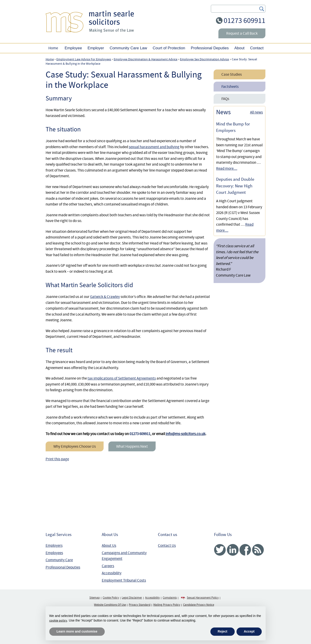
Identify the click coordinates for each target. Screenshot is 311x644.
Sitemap (95, 598)
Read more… (227, 168)
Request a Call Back (242, 33)
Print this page (57, 459)
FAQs (225, 99)
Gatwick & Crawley (105, 297)
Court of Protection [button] (169, 48)
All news (256, 112)
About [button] (239, 48)
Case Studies (232, 74)
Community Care (59, 560)
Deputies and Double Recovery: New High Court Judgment (235, 186)
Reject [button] (223, 631)
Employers (54, 545)
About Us (109, 545)
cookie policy (58, 620)
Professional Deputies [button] (210, 48)
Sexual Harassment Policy (203, 598)
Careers (108, 566)
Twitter (220, 550)
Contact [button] (257, 48)
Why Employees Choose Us (75, 446)
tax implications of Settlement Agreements (122, 378)
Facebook (245, 550)
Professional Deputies (63, 567)
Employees (54, 553)
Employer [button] (96, 48)
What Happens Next (132, 446)
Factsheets (230, 87)
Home (53, 48)
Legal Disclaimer (132, 598)
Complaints (170, 598)
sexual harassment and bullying (154, 147)
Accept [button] (249, 631)
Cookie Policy (111, 598)
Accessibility (112, 573)
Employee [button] (73, 48)
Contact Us (167, 545)
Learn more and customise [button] (77, 631)
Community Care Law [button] (128, 48)
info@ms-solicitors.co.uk (186, 434)
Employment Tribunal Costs (124, 580)
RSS (258, 550)
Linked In (233, 550)
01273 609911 (245, 21)
